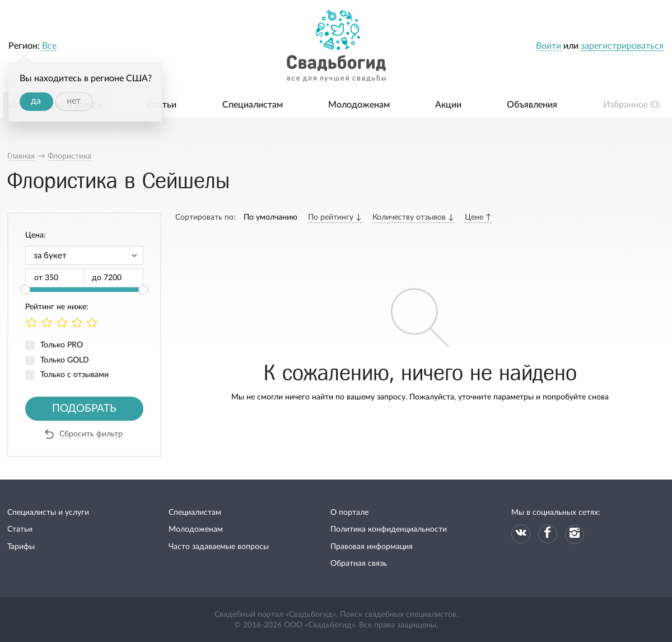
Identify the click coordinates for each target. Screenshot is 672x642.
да (36, 101)
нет (74, 101)
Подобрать (84, 409)
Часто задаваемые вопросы (219, 547)
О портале (349, 513)
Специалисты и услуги (48, 513)
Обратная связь (359, 564)
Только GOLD (65, 360)
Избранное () (631, 105)
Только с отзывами (74, 375)
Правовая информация (372, 547)
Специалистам (253, 105)
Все (49, 46)
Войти (549, 46)
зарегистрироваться (622, 46)
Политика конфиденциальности (389, 529)
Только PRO (62, 345)
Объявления (532, 105)
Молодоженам (359, 105)
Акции (448, 105)
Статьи (162, 105)
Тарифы (21, 547)
